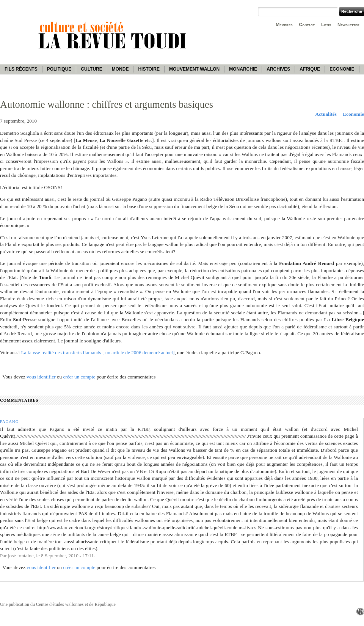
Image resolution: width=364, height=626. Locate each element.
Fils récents (21, 69)
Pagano (9, 422)
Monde (120, 69)
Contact (307, 25)
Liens (326, 25)
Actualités (326, 114)
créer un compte (79, 377)
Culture (91, 69)
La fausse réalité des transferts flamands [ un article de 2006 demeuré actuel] (98, 352)
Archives (278, 69)
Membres (284, 25)
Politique (59, 69)
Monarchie (243, 69)
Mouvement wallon (194, 69)
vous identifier (41, 377)
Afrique (310, 69)
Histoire (149, 69)
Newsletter (348, 25)
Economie (342, 69)
